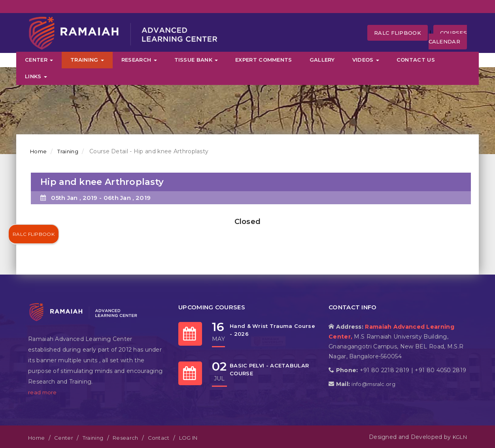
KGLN (460, 437)
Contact (159, 438)
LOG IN (188, 438)
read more (43, 392)
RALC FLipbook (398, 33)
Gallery (322, 60)
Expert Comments (264, 60)
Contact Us (416, 60)
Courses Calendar (448, 37)
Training (87, 60)
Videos (366, 60)
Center (39, 60)
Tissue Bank (196, 60)
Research (139, 60)
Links (36, 76)
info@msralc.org (373, 384)
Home (38, 151)
